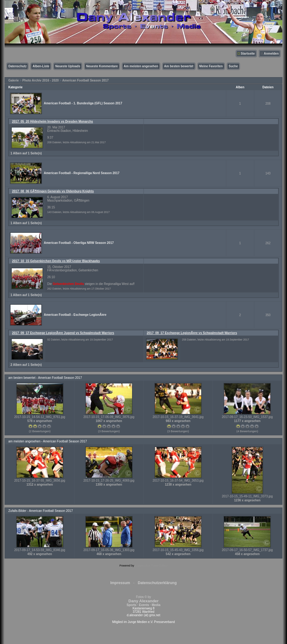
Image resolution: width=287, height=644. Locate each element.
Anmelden (271, 54)
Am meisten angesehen (141, 66)
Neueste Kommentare (102, 66)
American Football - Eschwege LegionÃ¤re (75, 315)
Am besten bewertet (179, 66)
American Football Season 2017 (85, 80)
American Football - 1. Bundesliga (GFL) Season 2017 (83, 103)
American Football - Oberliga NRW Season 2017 (79, 243)
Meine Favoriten (211, 66)
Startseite (248, 54)
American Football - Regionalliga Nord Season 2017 (82, 173)
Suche (233, 66)
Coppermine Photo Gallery (151, 566)
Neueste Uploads (68, 66)
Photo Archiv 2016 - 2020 (40, 80)
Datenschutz (17, 66)
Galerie (14, 80)
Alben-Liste (41, 66)
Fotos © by (143, 601)
